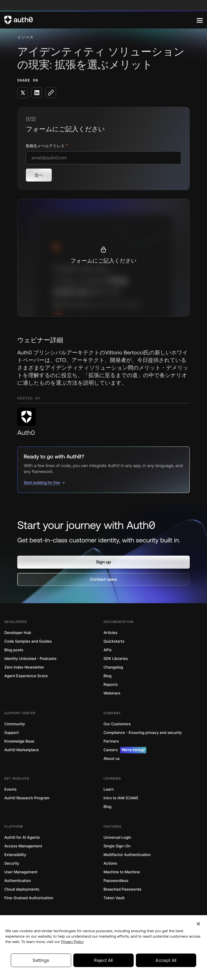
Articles (110, 633)
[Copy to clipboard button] (51, 93)
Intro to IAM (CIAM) (121, 798)
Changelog (113, 667)
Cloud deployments (22, 889)
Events (10, 789)
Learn (109, 789)
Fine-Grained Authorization (29, 898)
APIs (108, 650)
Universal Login (117, 838)
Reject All (103, 960)
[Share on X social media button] (23, 93)
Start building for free (42, 482)
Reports (111, 685)
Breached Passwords (122, 889)
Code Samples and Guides (28, 641)
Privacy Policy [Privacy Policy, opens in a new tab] (73, 942)
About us (112, 759)
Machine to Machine (122, 872)
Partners (111, 741)
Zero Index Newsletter (24, 667)
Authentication (18, 881)
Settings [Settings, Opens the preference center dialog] (41, 960)
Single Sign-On (117, 846)
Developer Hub (18, 633)
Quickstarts (114, 641)
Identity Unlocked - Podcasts (30, 659)
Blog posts (14, 650)
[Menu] (200, 20)
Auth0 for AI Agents (22, 838)
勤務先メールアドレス (46, 146)
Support (12, 733)
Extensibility (15, 855)
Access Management (23, 846)
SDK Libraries (116, 659)
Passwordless (116, 881)
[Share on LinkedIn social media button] (37, 93)
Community (15, 724)
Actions (110, 863)
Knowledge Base (19, 741)
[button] (103, 562)
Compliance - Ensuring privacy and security (143, 733)
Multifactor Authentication (127, 855)
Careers (125, 750)
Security (12, 863)
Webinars (112, 693)
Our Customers (117, 724)
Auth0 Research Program (27, 798)
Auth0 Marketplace (22, 750)
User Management (21, 872)
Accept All (166, 960)
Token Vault (114, 898)
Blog (108, 676)
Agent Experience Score (26, 676)
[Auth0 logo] (101, 20)
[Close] (198, 924)
